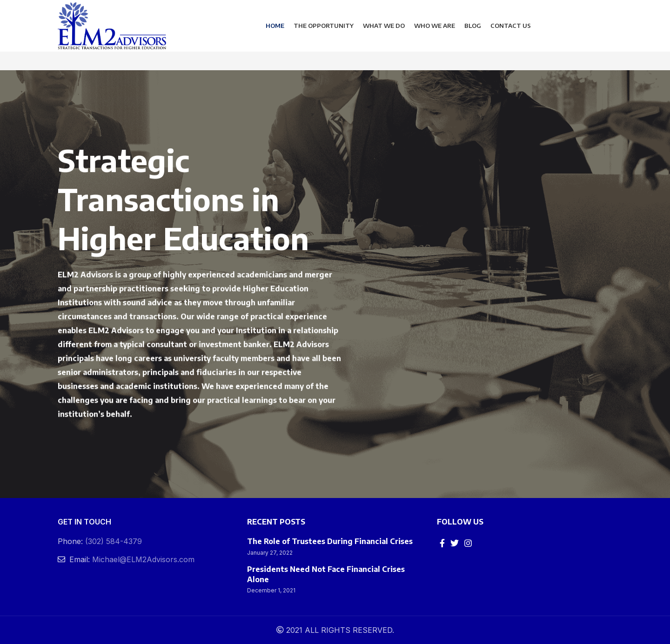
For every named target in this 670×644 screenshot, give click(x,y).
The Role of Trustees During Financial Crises (330, 541)
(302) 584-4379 (114, 541)
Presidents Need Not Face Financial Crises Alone (326, 574)
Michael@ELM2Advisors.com (143, 559)
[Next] (658, 284)
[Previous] (12, 284)
